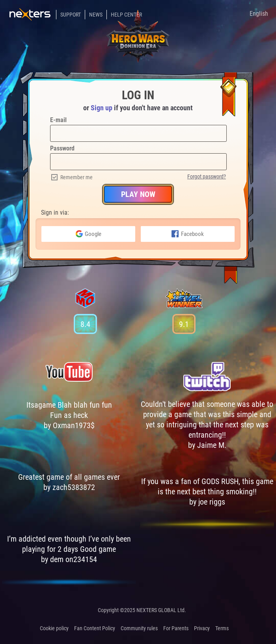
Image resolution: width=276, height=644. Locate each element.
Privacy (202, 628)
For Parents (176, 628)
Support (71, 15)
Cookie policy (54, 628)
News (96, 15)
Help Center (126, 15)
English (259, 14)
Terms (222, 628)
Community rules (139, 628)
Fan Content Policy (95, 628)
